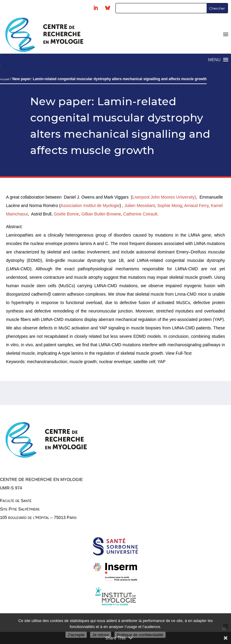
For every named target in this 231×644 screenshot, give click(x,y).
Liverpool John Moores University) (164, 197)
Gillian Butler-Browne (101, 214)
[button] (214, 60)
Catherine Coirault (140, 214)
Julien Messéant (140, 206)
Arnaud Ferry (196, 206)
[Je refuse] (223, 629)
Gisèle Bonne (66, 214)
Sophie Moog (170, 206)
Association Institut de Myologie (90, 206)
